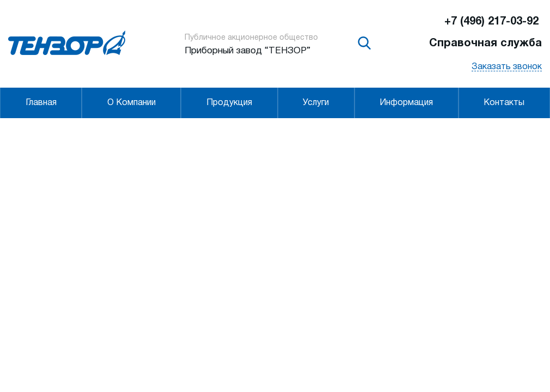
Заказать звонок (507, 67)
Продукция (229, 103)
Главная (41, 103)
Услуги (316, 103)
